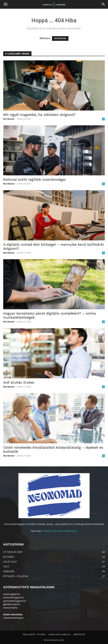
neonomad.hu (10, 608)
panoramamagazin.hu (15, 601)
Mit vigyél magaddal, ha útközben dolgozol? (39, 115)
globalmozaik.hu (12, 604)
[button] (5, 4)
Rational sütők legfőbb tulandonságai (34, 179)
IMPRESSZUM (79, 634)
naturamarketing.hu (13, 618)
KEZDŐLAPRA (60, 38)
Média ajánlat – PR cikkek (34, 634)
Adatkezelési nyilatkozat (59, 634)
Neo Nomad (9, 119)
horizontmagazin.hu (14, 597)
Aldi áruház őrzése (19, 382)
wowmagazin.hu (12, 594)
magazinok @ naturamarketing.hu (60, 531)
